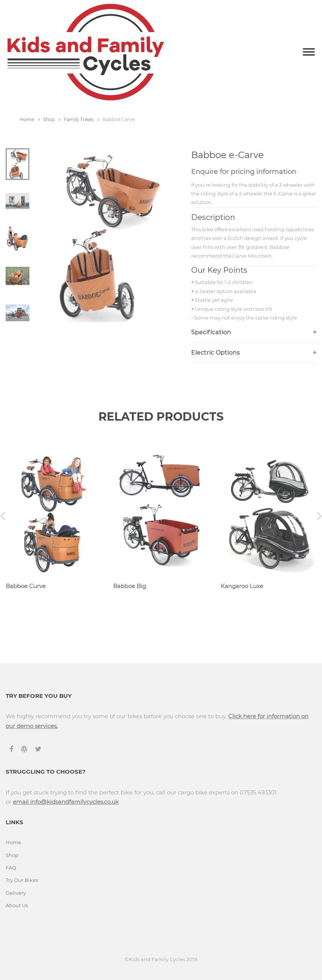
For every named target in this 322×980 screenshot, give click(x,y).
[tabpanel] (104, 237)
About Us (17, 905)
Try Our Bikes (22, 880)
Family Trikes (81, 119)
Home (30, 119)
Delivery (16, 893)
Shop (52, 119)
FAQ (11, 868)
